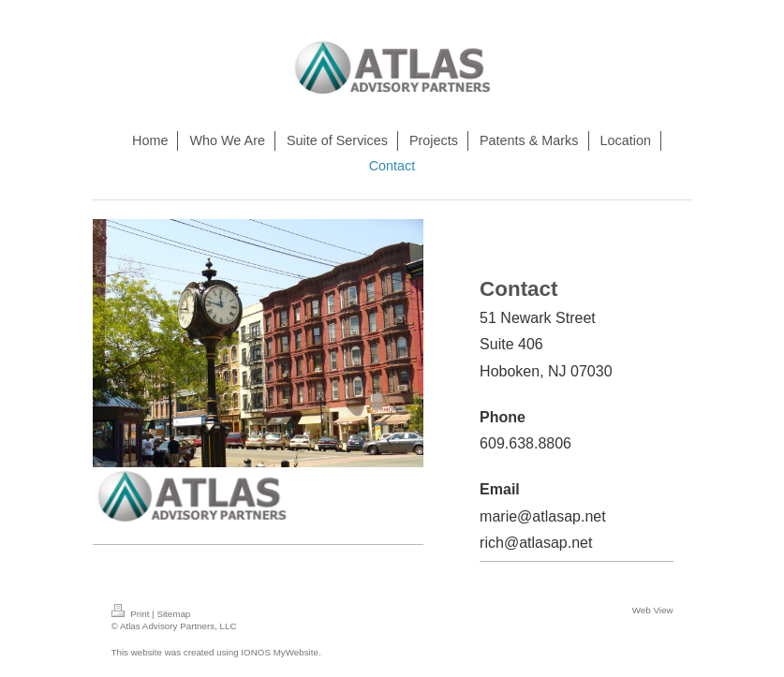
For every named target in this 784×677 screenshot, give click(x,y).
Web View (653, 610)
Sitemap (173, 614)
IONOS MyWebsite (280, 652)
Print (132, 614)
